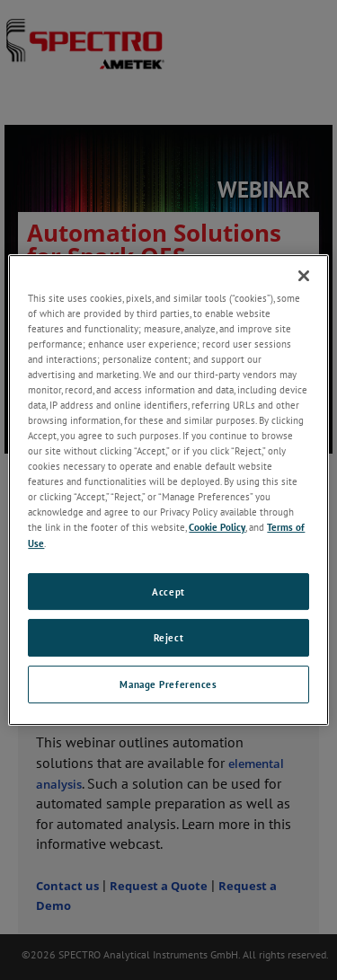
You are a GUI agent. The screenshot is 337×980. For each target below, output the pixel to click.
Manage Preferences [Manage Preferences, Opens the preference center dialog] (168, 684)
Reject (168, 638)
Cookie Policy (217, 528)
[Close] (304, 276)
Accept (168, 592)
